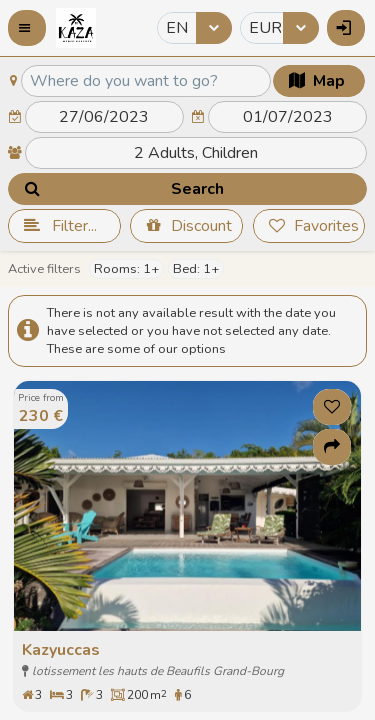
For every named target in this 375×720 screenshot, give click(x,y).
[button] (27, 28)
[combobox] (194, 28)
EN (177, 28)
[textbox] (146, 81)
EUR (265, 28)
